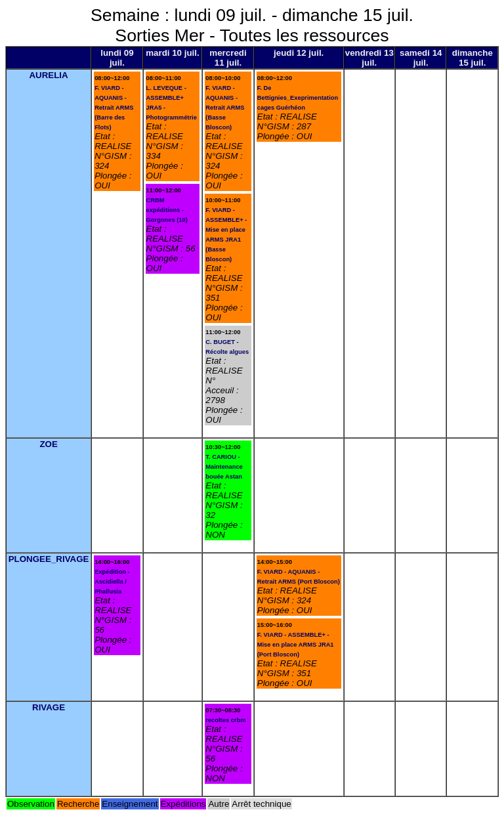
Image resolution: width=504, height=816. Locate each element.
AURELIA (48, 75)
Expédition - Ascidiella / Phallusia (112, 582)
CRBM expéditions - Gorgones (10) (167, 210)
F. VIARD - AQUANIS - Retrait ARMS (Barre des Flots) (114, 108)
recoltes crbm (225, 720)
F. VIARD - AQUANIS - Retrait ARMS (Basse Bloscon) (225, 108)
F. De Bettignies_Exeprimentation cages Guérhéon (298, 98)
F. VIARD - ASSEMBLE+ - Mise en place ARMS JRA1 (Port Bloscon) (296, 645)
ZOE (48, 444)
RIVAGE (49, 707)
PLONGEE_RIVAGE (49, 559)
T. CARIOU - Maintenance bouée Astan (224, 467)
